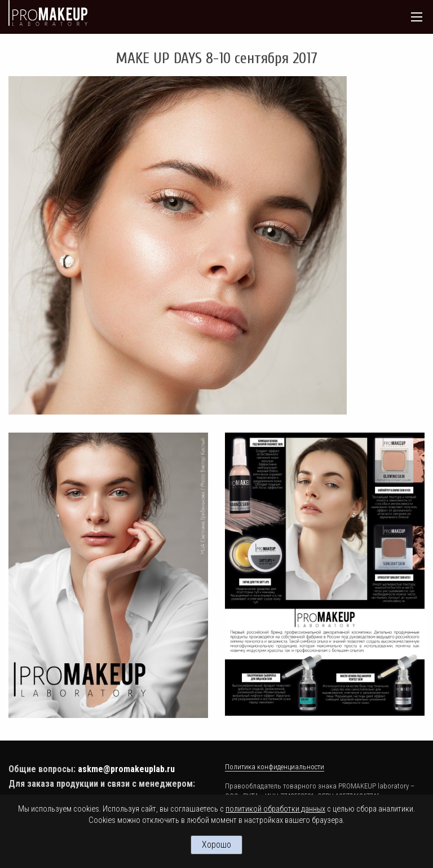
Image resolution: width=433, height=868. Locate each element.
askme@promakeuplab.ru (126, 769)
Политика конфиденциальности (275, 767)
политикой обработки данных (275, 809)
